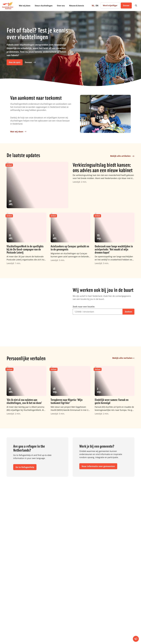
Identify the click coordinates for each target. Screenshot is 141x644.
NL (93, 6)
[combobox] (98, 325)
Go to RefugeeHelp (25, 478)
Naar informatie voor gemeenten (98, 478)
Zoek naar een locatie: (84, 320)
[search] (136, 6)
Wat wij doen (18, 143)
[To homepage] (8, 6)
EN (97, 6)
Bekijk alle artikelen (122, 191)
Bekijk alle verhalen (123, 379)
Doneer (30, 62)
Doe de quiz (15, 62)
